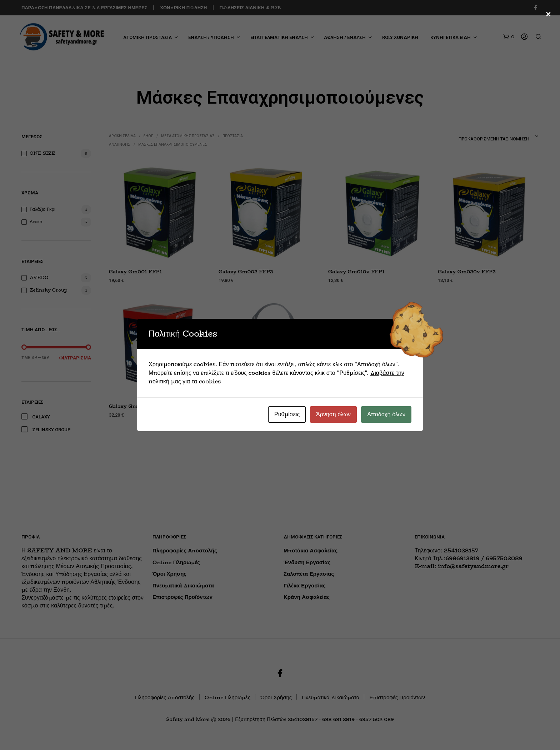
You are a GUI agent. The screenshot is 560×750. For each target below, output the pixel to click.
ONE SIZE (42, 153)
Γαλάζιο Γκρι (42, 209)
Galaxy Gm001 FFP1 (135, 272)
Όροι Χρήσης (169, 574)
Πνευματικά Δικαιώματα (183, 585)
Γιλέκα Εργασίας (305, 585)
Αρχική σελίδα (122, 136)
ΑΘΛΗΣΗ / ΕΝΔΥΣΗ (345, 37)
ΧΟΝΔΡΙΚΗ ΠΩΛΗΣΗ (183, 8)
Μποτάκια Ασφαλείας (311, 550)
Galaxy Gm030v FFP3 (138, 407)
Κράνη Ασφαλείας (307, 597)
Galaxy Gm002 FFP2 (246, 272)
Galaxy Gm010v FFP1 (356, 272)
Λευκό (36, 222)
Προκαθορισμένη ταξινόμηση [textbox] (494, 139)
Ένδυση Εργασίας (307, 562)
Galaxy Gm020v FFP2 (467, 272)
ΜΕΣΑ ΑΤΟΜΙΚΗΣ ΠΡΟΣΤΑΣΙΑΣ (188, 136)
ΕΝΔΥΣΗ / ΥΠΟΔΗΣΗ (211, 37)
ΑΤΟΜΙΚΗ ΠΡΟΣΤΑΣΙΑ (147, 37)
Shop (148, 136)
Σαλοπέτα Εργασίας (309, 574)
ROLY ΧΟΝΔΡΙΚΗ (400, 37)
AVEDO (39, 277)
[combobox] (477, 136)
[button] (509, 37)
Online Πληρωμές (176, 562)
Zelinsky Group (48, 290)
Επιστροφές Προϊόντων (182, 597)
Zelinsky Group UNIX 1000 (254, 407)
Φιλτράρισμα (75, 358)
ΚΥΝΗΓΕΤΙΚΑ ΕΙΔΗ (451, 37)
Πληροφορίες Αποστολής (185, 550)
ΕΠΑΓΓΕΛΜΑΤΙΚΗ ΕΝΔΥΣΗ (279, 37)
